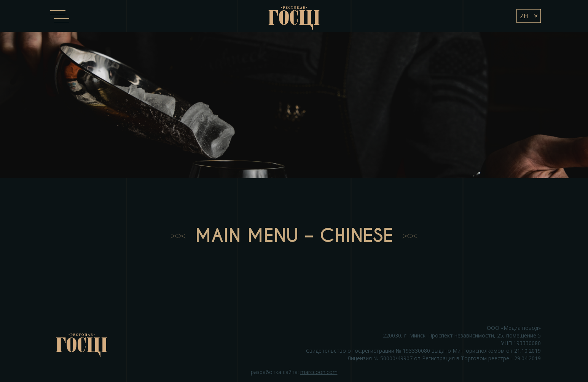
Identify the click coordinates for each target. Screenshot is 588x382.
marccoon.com (319, 372)
